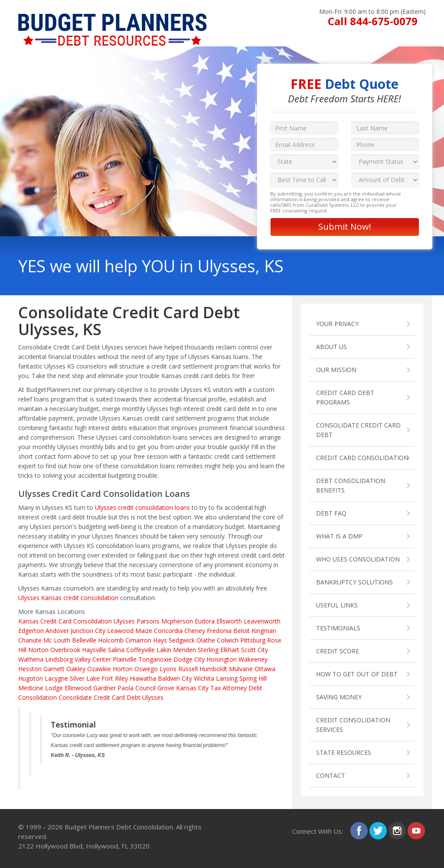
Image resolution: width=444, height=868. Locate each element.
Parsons (148, 621)
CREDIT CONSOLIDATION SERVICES (353, 725)
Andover (57, 631)
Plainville (125, 659)
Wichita (204, 678)
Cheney (195, 631)
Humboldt (213, 669)
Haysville (94, 650)
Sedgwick (182, 640)
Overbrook (65, 650)
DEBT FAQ (331, 513)
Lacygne (56, 678)
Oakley (76, 669)
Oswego (146, 669)
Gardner (104, 688)
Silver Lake (85, 678)
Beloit (242, 631)
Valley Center (93, 659)
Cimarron (138, 640)
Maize (144, 631)
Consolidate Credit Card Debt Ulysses (111, 697)
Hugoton (31, 678)
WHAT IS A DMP (339, 536)
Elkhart (230, 650)
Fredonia (219, 631)
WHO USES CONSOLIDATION (358, 559)
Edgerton (31, 631)
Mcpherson (177, 621)
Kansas (28, 621)
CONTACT (331, 775)
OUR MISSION (336, 370)
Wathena (31, 659)
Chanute (30, 640)
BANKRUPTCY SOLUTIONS (354, 582)
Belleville (84, 640)
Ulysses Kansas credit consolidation (68, 598)
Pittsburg (253, 640)
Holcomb (111, 640)
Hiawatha (143, 678)
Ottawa (265, 669)
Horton (123, 669)
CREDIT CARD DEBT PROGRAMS (345, 397)
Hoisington (222, 659)
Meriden (184, 650)
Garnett (54, 669)
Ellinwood (78, 688)
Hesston (30, 669)
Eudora (205, 621)
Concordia (168, 631)
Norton (38, 650)
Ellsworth (229, 621)
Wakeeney (253, 659)
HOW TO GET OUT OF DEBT (357, 674)
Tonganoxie (155, 659)
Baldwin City (175, 678)
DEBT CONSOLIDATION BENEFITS (351, 485)
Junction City (88, 631)
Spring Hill (253, 678)
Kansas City (192, 688)
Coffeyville (140, 650)
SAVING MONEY (339, 697)
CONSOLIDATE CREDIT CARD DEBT (358, 430)
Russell (188, 669)
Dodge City (189, 659)
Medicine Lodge (41, 688)
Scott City (255, 650)
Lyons (168, 669)
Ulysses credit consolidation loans (142, 507)
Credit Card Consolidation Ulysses (88, 621)
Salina (116, 650)
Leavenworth (262, 621)
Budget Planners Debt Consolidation (119, 827)
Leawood (120, 631)
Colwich (228, 640)
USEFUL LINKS (337, 605)
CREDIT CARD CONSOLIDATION (362, 458)
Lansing (227, 678)
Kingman (264, 631)
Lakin (164, 650)
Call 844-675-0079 (373, 21)
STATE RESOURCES (344, 752)
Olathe (206, 640)
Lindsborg (59, 659)
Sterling (208, 650)
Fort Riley (115, 678)
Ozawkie (99, 669)
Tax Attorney (229, 688)
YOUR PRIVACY (337, 324)
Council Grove (155, 688)
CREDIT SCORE (338, 651)
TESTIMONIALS (338, 628)
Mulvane (241, 669)
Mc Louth (57, 640)
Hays (160, 640)
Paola (126, 688)
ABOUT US (331, 347)
